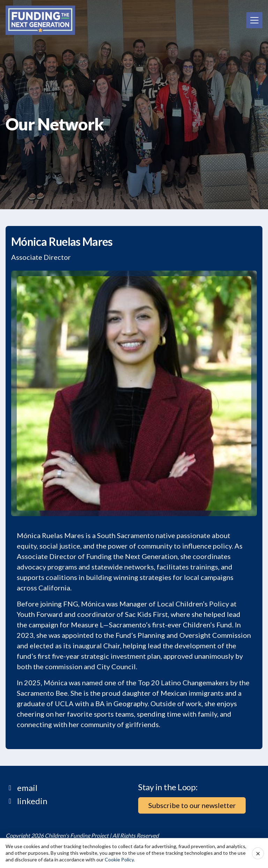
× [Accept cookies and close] (258, 853)
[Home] (40, 20)
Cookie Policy (119, 859)
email (27, 788)
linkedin (32, 801)
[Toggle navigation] (254, 20)
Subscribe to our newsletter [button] (192, 805)
